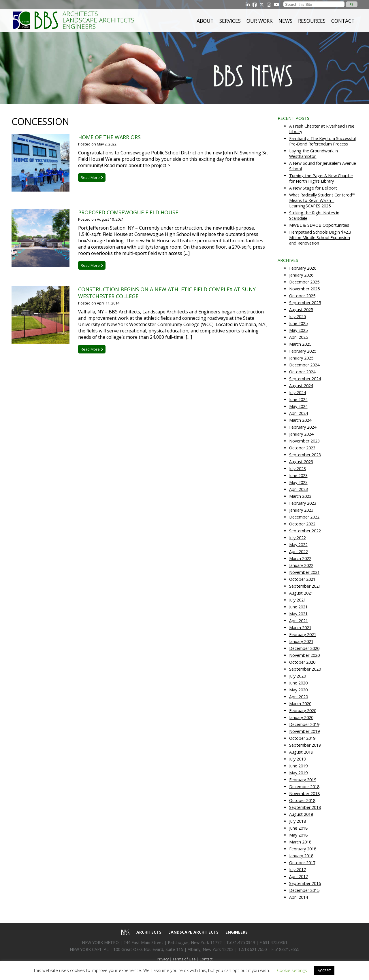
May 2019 (298, 773)
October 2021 (302, 579)
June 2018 (298, 828)
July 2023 (298, 469)
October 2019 (302, 738)
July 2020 (298, 676)
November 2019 (304, 731)
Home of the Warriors (109, 137)
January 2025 (301, 358)
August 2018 (301, 814)
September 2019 (305, 745)
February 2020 (303, 711)
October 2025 (302, 296)
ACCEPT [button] (324, 970)
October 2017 (302, 863)
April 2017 (299, 876)
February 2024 (303, 427)
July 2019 (298, 759)
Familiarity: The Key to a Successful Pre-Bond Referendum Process (322, 141)
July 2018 (298, 821)
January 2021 (301, 641)
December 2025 (304, 282)
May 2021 (298, 614)
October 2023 (302, 448)
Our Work (260, 21)
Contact (343, 21)
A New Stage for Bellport (313, 188)
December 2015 (304, 890)
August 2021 (301, 593)
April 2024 (299, 413)
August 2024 (301, 386)
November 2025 (304, 289)
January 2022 (301, 565)
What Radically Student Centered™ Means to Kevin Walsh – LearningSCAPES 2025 (322, 200)
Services (230, 21)
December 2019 (304, 724)
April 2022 (299, 552)
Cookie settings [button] (292, 970)
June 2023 (298, 475)
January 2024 (301, 434)
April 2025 (299, 337)
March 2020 (300, 704)
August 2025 (301, 310)
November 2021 (304, 572)
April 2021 (299, 621)
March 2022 (300, 558)
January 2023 (301, 510)
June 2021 (298, 607)
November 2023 (304, 441)
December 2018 (304, 787)
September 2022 (305, 531)
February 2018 (303, 849)
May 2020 (298, 690)
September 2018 (305, 807)
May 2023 (298, 482)
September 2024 (305, 379)
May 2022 (298, 545)
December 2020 (304, 648)
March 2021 (300, 628)
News (285, 21)
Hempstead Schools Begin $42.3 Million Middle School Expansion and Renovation (320, 238)
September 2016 (305, 883)
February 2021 (303, 634)
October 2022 (302, 524)
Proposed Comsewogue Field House (128, 212)
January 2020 (301, 717)
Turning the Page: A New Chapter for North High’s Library (321, 178)
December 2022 (304, 517)
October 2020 (302, 662)
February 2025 (303, 351)
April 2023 (299, 489)
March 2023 (300, 496)
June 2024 (298, 399)
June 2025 (298, 323)
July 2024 (298, 392)
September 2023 (305, 455)
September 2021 (305, 586)
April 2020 (299, 697)
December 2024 (304, 365)
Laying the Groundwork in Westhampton (314, 154)
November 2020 (304, 655)
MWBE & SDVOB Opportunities (319, 225)
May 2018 (298, 835)
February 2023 (303, 503)
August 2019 (301, 752)
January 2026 (301, 275)
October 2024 (302, 372)
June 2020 (298, 683)
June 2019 (298, 766)
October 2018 (302, 800)
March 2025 (300, 344)
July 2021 (298, 600)
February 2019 (303, 780)
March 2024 (300, 420)
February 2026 (303, 268)
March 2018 (300, 842)
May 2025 (298, 330)
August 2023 (301, 462)
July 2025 (298, 316)
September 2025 (305, 303)
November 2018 (304, 793)
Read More (92, 177)
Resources (312, 21)
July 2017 (298, 870)
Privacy (163, 959)
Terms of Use (184, 959)
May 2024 (298, 406)
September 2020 (305, 669)
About (205, 21)
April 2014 (299, 897)
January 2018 (301, 856)
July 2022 (298, 538)
